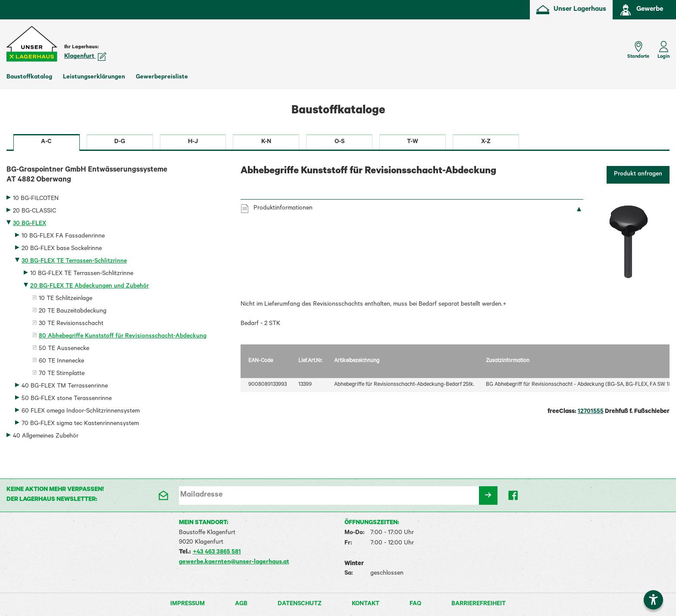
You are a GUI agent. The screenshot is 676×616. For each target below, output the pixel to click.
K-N (266, 142)
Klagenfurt (85, 57)
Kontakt (366, 604)
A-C (46, 142)
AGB (241, 604)
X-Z (486, 142)
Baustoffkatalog (29, 78)
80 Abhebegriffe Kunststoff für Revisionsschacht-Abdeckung (123, 337)
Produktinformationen (283, 209)
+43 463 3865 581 (217, 553)
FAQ (415, 604)
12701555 (591, 412)
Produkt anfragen (638, 175)
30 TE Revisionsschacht (71, 324)
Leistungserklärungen (94, 78)
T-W (413, 142)
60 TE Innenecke (61, 362)
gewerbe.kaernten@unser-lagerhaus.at (234, 563)
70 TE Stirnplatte (62, 374)
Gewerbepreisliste (162, 78)
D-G (120, 142)
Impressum (188, 604)
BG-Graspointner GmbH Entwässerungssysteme (117, 176)
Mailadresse (201, 495)
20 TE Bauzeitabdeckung (73, 312)
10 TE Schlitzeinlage (66, 299)
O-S (340, 142)
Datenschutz (300, 604)
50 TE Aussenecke (64, 349)
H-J (193, 142)
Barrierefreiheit (479, 604)
